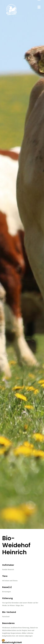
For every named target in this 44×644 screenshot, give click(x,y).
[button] (39, 7)
